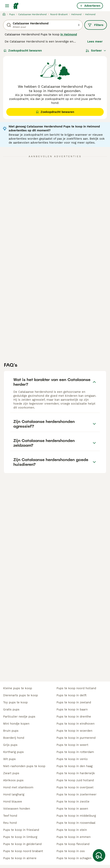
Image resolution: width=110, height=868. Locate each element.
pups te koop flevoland (73, 844)
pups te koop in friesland (21, 830)
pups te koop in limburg (20, 837)
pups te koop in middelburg (76, 816)
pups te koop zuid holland (75, 780)
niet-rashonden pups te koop (24, 766)
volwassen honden (17, 809)
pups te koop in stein (72, 830)
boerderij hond (14, 738)
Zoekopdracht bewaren (23, 51)
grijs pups (10, 745)
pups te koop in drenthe (74, 717)
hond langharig (14, 794)
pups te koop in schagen (74, 858)
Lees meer (95, 42)
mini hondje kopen (16, 724)
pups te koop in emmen (74, 837)
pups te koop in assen (72, 809)
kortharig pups (13, 752)
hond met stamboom (18, 787)
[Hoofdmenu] (7, 6)
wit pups (9, 759)
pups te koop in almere (20, 858)
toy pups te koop (15, 702)
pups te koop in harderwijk (76, 773)
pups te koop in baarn (72, 709)
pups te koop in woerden (74, 731)
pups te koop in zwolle (73, 802)
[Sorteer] (96, 51)
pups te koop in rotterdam (75, 752)
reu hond (10, 823)
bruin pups (11, 731)
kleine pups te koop (18, 688)
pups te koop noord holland (76, 688)
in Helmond (69, 34)
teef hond (10, 816)
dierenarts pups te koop (20, 695)
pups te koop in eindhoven (75, 724)
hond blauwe (13, 802)
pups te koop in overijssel (75, 787)
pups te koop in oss (71, 851)
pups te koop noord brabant (23, 851)
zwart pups (11, 773)
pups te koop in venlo (72, 759)
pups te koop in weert (72, 745)
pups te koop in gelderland (22, 844)
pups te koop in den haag (75, 766)
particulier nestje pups (19, 717)
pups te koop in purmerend (76, 738)
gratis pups (11, 709)
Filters (96, 25)
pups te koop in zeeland (74, 702)
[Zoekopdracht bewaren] (99, 855)
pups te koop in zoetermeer (76, 794)
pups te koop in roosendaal (76, 823)
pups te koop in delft (71, 695)
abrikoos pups (13, 780)
